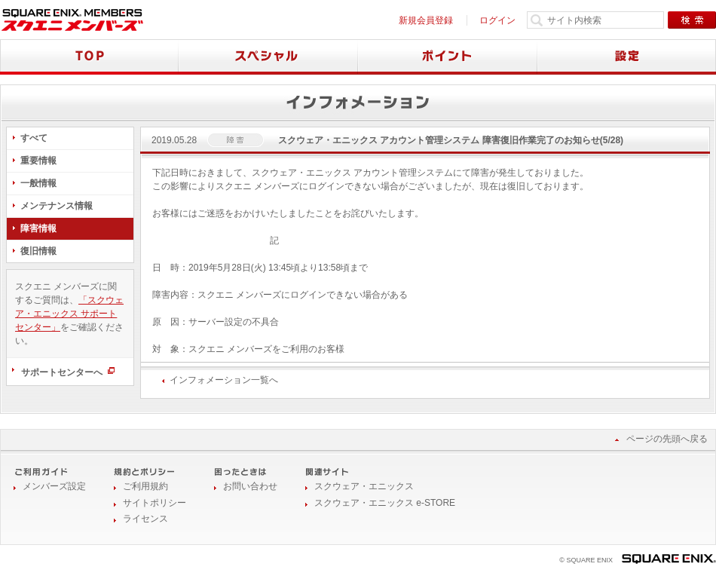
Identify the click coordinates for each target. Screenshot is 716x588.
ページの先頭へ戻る (667, 439)
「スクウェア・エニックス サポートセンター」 (69, 314)
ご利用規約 (145, 486)
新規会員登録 (426, 20)
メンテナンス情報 (57, 206)
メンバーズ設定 (54, 486)
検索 (692, 20)
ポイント (448, 57)
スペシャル (268, 57)
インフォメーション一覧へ (224, 380)
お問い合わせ (250, 486)
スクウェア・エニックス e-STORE (385, 503)
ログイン (497, 20)
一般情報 (38, 183)
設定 (627, 57)
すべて (34, 138)
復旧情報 (38, 251)
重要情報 (38, 161)
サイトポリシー (155, 503)
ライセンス (145, 519)
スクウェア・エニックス (364, 486)
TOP (89, 57)
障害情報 (38, 228)
